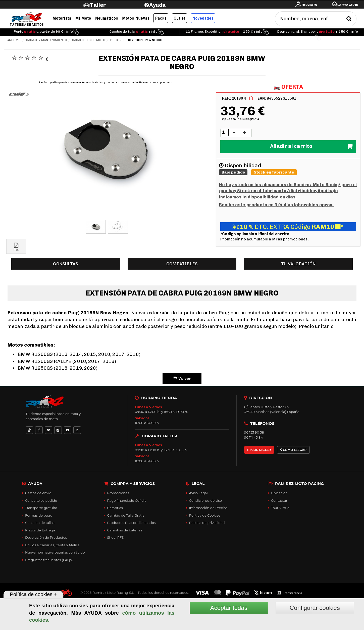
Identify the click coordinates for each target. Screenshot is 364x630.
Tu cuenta (309, 5)
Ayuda (158, 5)
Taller (98, 5)
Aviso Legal (198, 493)
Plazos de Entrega (40, 530)
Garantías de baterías (125, 530)
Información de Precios (208, 508)
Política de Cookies (205, 515)
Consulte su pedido (41, 500)
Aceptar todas (229, 608)
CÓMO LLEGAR (294, 450)
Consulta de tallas (40, 523)
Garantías (115, 508)
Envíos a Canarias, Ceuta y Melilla (52, 545)
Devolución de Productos (46, 537)
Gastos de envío (38, 493)
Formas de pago (39, 515)
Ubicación (279, 493)
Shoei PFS (115, 537)
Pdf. (16, 247)
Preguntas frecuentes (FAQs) (49, 560)
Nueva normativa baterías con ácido (55, 552)
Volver (182, 378)
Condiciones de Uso (205, 500)
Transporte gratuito (41, 508)
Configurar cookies (315, 608)
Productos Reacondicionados (131, 523)
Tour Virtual (281, 508)
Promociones (118, 493)
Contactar (279, 500)
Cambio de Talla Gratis (126, 515)
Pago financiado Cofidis (127, 500)
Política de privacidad (207, 523)
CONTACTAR (259, 450)
